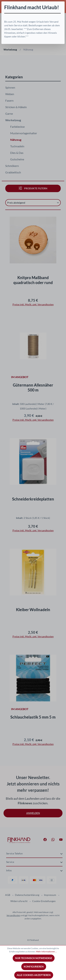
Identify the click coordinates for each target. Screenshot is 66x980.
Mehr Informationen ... (46, 952)
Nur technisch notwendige (34, 958)
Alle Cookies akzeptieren (34, 975)
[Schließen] (62, 4)
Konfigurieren (34, 967)
